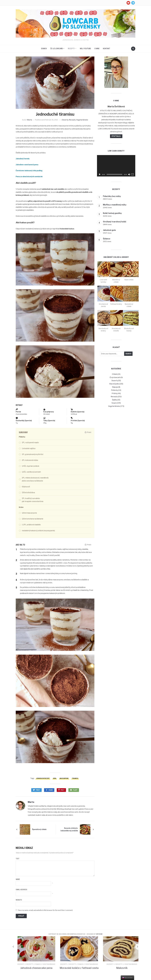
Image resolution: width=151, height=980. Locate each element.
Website (19, 900)
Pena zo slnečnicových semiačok (29, 177)
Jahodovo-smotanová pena (27, 165)
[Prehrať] (100, 174)
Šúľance (107, 239)
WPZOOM (99, 934)
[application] (116, 166)
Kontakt (106, 48)
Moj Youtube (85, 48)
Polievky (115, 390)
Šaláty (115, 400)
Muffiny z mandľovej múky (115, 205)
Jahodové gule (109, 230)
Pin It (62, 790)
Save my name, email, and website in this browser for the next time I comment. (46, 910)
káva (55, 778)
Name (18, 879)
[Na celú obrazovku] (133, 174)
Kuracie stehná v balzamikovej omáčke (69, 829)
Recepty (71, 48)
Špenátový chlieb (39, 829)
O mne (97, 48)
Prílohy (115, 393)
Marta (30, 120)
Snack (114, 403)
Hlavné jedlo (114, 384)
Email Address (21, 890)
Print (88, 432)
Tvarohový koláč (28, 968)
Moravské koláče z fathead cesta (113, 968)
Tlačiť (75, 790)
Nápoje (115, 387)
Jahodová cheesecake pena (70, 968)
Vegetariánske (82, 120)
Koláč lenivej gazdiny (112, 213)
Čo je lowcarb (57, 48)
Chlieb (115, 374)
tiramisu (75, 778)
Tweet (38, 790)
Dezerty (65, 120)
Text (18, 859)
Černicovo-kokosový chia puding (29, 171)
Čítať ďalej (116, 136)
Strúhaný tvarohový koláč (115, 222)
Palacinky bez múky (112, 196)
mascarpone (64, 778)
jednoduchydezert (43, 778)
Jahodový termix (23, 159)
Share (51, 790)
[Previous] (13, 947)
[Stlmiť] (129, 174)
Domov (44, 48)
